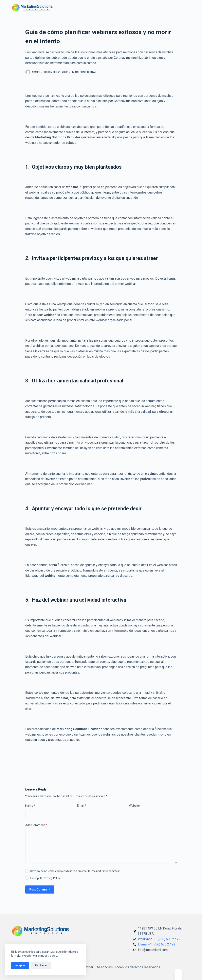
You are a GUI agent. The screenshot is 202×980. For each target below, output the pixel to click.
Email (82, 806)
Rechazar (41, 965)
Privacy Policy (52, 878)
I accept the (45, 878)
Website (134, 806)
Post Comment (40, 889)
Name (30, 806)
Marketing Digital (84, 72)
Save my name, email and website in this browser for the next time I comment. (75, 871)
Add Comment (36, 825)
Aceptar (20, 965)
